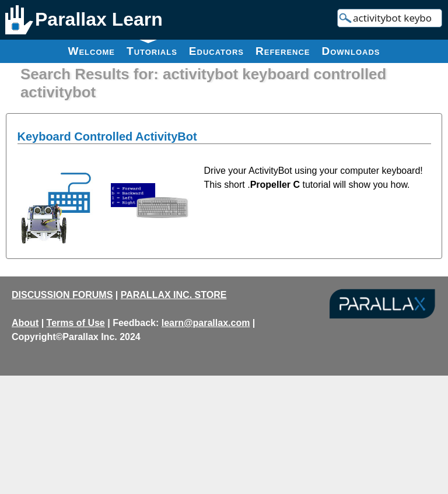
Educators (216, 51)
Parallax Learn (99, 19)
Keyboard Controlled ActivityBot (107, 136)
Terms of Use (76, 323)
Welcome (91, 51)
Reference (283, 51)
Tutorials (152, 48)
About (25, 323)
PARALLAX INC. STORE (174, 295)
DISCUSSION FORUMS (62, 295)
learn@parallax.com (206, 323)
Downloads (351, 51)
